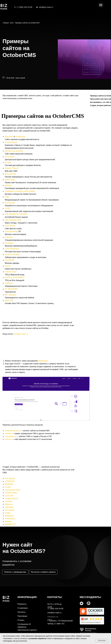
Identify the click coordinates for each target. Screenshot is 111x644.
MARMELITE (10, 524)
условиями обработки (38, 638)
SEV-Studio (10, 510)
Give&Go (9, 501)
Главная (6, 23)
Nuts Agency (10, 478)
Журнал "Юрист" (12, 168)
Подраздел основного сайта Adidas (20, 191)
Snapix (8, 513)
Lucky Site (9, 496)
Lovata (8, 487)
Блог (12, 23)
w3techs (8, 439)
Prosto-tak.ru (10, 519)
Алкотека (9, 237)
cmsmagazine (11, 436)
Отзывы (21, 620)
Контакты (22, 612)
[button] (43, 572)
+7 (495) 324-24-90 (24, 7)
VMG (7, 197)
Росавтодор (20, 137)
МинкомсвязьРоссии (91, 630)
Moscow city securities (14, 151)
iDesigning (9, 516)
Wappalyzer (43, 361)
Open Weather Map (13, 220)
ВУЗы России (10, 174)
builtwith (8, 433)
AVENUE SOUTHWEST (15, 277)
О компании (23, 608)
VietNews (9, 283)
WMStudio (9, 484)
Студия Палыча (12, 499)
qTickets (8, 162)
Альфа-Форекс (11, 142)
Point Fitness (10, 226)
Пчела (7, 266)
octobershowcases (12, 431)
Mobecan (9, 504)
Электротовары (11, 231)
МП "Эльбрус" (11, 295)
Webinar (8, 185)
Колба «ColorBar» (12, 254)
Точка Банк (9, 157)
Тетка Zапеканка (12, 249)
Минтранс (9, 137)
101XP (8, 208)
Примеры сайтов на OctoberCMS (27, 23)
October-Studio (11, 493)
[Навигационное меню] (101, 5)
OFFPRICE (9, 260)
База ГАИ (9, 300)
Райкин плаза (11, 272)
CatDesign (9, 507)
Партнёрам (22, 616)
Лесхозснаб (10, 203)
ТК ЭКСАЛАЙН (11, 289)
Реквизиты (22, 604)
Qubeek (8, 522)
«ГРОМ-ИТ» (10, 481)
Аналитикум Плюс (13, 490)
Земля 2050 (10, 180)
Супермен (9, 243)
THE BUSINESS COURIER (16, 214)
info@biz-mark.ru (46, 7)
